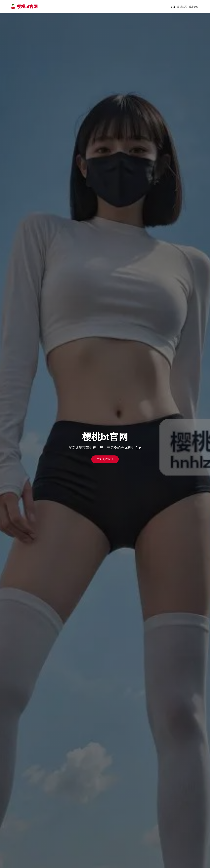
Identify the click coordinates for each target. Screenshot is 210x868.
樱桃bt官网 (27, 7)
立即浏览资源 (105, 459)
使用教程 (194, 7)
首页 (173, 7)
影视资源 (182, 7)
